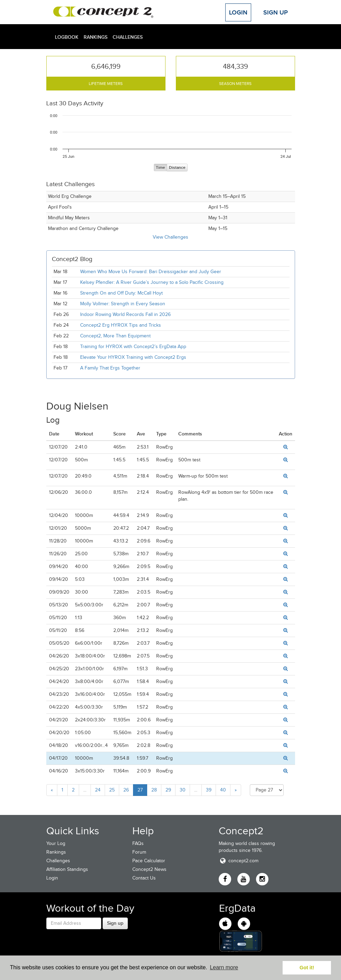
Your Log (56, 843)
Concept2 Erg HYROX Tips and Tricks (121, 325)
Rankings (96, 37)
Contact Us (144, 878)
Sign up (115, 923)
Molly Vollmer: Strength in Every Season (123, 304)
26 (126, 790)
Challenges (128, 37)
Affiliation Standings (67, 869)
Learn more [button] (224, 967)
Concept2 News (149, 869)
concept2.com (239, 861)
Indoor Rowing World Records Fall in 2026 (125, 314)
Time (160, 168)
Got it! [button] (307, 968)
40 (223, 790)
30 (183, 790)
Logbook (67, 37)
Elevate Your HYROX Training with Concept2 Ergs (133, 357)
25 (112, 790)
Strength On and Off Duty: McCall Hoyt (121, 293)
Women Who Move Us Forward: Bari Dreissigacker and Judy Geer (151, 272)
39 (209, 790)
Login (238, 12)
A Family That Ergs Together (110, 368)
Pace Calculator (149, 861)
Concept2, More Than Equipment (115, 336)
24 (98, 790)
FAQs (138, 843)
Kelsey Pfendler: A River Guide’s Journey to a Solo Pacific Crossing (152, 282)
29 (168, 790)
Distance (177, 168)
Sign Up (276, 12)
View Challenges (170, 237)
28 (154, 790)
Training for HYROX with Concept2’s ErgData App (133, 347)
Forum (139, 852)
